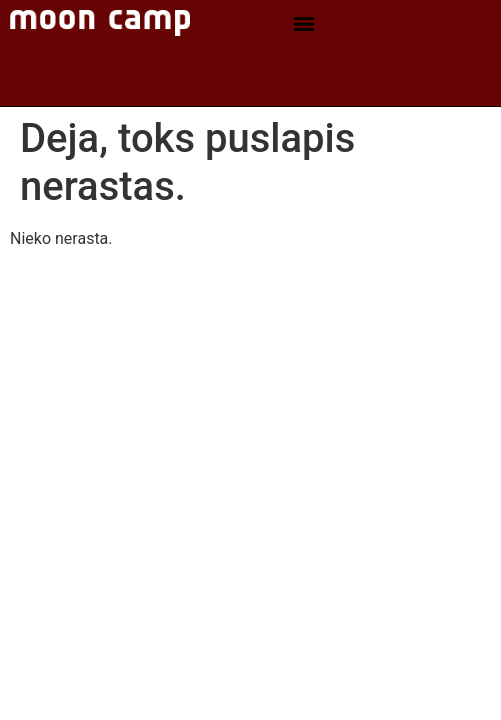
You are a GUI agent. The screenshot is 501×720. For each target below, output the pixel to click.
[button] (304, 23)
